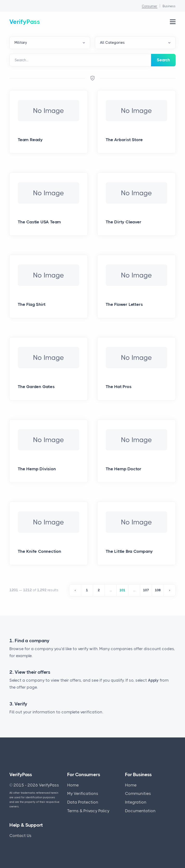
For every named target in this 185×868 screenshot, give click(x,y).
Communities (138, 793)
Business (169, 6)
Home (73, 785)
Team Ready (30, 140)
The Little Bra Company (129, 551)
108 (158, 590)
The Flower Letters (124, 304)
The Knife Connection (40, 551)
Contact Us (20, 836)
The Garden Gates (36, 387)
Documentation (140, 811)
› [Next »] (170, 590)
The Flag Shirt (32, 304)
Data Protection (83, 802)
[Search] (80, 60)
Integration (136, 802)
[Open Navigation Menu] (173, 22)
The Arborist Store (124, 140)
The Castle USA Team (39, 222)
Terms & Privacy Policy (88, 811)
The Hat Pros (119, 387)
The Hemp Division (37, 469)
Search (163, 60)
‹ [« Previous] (75, 590)
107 (146, 590)
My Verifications (83, 793)
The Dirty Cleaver (124, 222)
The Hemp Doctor (124, 469)
